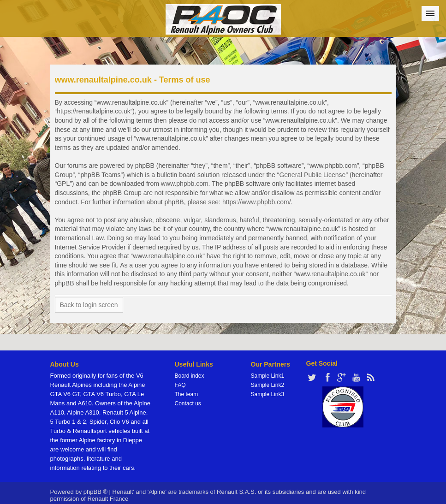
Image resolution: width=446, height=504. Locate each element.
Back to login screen (89, 305)
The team (187, 394)
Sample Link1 (268, 376)
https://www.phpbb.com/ (257, 202)
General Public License (312, 175)
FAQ (180, 385)
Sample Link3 (268, 394)
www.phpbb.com (185, 184)
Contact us (188, 403)
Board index (190, 376)
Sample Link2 (268, 385)
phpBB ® (95, 492)
